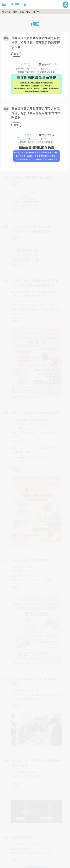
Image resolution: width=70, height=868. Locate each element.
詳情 (16, 54)
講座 (22, 12)
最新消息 (7, 12)
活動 (15, 12)
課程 (28, 12)
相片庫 (36, 12)
